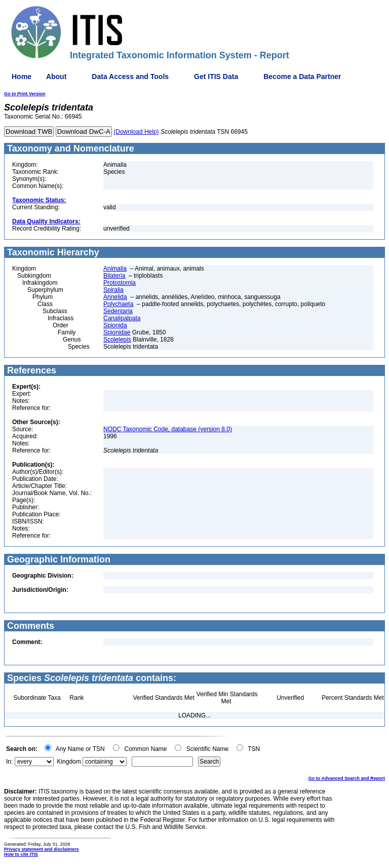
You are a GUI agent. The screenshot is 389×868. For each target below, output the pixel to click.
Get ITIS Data (216, 77)
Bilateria (114, 276)
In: (9, 762)
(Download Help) (136, 132)
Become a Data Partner (302, 77)
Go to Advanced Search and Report (347, 778)
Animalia (115, 269)
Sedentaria (118, 311)
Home (22, 77)
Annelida (115, 297)
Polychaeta (118, 304)
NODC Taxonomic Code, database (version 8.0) (168, 429)
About (56, 77)
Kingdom (69, 762)
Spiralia (113, 290)
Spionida (115, 325)
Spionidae (117, 332)
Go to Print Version (25, 94)
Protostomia (120, 283)
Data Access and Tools (130, 77)
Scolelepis (117, 339)
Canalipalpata (122, 318)
